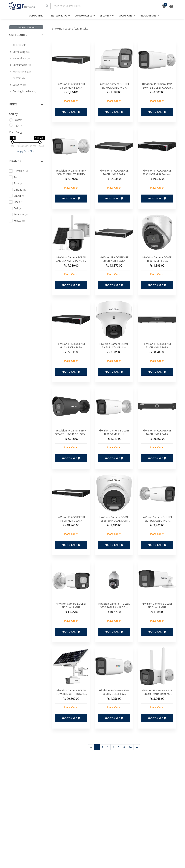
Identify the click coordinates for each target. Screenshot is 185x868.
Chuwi (17, 196)
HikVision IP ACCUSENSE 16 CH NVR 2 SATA (114, 172)
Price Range (16, 132)
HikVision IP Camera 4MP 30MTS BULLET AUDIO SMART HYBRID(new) (71, 174)
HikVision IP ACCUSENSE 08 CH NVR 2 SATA (114, 259)
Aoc (15, 177)
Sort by (13, 114)
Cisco (16, 202)
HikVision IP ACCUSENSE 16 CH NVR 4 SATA (157, 432)
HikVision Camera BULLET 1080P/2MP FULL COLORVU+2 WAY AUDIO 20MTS (114, 436)
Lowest (16, 120)
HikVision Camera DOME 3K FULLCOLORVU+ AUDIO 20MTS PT (114, 347)
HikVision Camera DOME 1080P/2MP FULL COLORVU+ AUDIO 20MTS (157, 261)
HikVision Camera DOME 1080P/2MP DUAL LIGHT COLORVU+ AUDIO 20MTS (114, 521)
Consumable (22, 65)
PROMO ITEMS (148, 16)
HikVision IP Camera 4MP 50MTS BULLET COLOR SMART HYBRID (157, 87)
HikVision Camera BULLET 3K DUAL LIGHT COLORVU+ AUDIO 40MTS (157, 607)
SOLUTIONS (125, 16)
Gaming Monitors (24, 91)
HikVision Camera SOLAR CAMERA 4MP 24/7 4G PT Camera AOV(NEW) (71, 261)
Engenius (19, 214)
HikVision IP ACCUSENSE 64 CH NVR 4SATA (71, 346)
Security (19, 85)
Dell (15, 208)
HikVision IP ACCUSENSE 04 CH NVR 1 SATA (71, 86)
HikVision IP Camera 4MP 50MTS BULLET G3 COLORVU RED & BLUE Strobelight (114, 696)
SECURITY (105, 16)
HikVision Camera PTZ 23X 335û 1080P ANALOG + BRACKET (114, 607)
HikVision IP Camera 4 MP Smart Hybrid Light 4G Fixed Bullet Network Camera (157, 696)
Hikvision (19, 171)
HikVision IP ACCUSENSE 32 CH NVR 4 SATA (157, 346)
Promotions (21, 71)
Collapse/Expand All (26, 27)
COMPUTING (36, 16)
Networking (21, 58)
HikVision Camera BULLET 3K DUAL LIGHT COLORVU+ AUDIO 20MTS (71, 607)
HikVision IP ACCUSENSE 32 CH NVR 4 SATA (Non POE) (157, 174)
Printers (19, 78)
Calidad (18, 190)
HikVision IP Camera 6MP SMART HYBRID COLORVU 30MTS (71, 434)
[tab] (26, 35)
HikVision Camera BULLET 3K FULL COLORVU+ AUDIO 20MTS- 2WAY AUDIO (157, 522)
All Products (19, 45)
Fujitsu (17, 221)
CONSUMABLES (83, 16)
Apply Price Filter (26, 151)
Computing (21, 52)
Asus (16, 183)
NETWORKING (59, 16)
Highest (16, 125)
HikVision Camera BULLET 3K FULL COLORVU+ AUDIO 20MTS (114, 87)
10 (130, 747)
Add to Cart (71, 112)
